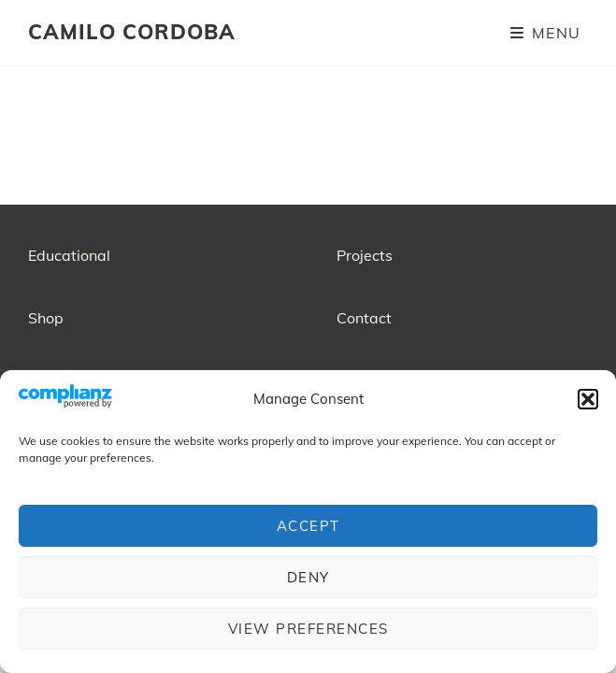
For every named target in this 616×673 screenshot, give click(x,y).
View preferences (308, 629)
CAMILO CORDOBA (132, 32)
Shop (46, 318)
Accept (308, 526)
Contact (364, 318)
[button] (588, 399)
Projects (365, 255)
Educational (69, 255)
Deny (308, 577)
